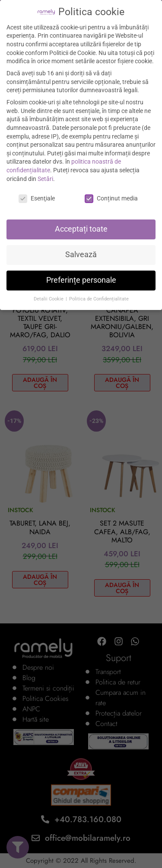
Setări (45, 179)
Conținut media (111, 198)
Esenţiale (37, 198)
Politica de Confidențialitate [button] (99, 299)
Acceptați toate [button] (81, 229)
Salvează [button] (81, 255)
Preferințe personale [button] (81, 280)
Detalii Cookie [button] (49, 299)
